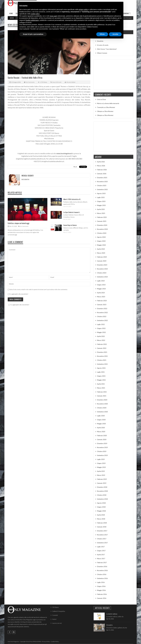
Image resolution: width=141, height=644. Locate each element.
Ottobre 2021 (102, 360)
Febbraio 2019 (102, 479)
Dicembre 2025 (102, 178)
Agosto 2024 (101, 237)
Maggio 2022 (101, 332)
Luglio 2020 (101, 416)
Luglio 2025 (101, 197)
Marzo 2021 (101, 388)
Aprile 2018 (101, 515)
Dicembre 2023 (102, 265)
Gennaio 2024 (102, 261)
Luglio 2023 (101, 281)
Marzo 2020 (101, 432)
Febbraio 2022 (102, 344)
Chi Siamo (56, 607)
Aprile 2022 (101, 336)
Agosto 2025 (101, 193)
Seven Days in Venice (70, 225)
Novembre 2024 (102, 229)
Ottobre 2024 (102, 233)
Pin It (75, 167)
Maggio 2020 (101, 424)
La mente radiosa (112, 614)
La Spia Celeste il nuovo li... (72, 212)
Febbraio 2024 (102, 257)
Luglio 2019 (101, 459)
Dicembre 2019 (102, 443)
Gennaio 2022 (102, 348)
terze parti (54, 16)
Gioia (99, 99)
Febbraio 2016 (102, 594)
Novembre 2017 (102, 535)
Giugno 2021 (101, 376)
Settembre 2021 (102, 364)
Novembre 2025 (102, 182)
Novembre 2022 (102, 313)
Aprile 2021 (101, 384)
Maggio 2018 (101, 511)
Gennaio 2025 (102, 221)
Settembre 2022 (102, 320)
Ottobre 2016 (102, 574)
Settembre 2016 (102, 578)
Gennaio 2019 (102, 483)
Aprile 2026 (101, 162)
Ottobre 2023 (102, 273)
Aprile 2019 (101, 471)
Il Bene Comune (102, 53)
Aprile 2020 (101, 428)
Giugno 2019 (101, 463)
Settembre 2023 (102, 277)
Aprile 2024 (101, 249)
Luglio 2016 (101, 582)
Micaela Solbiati (71, 82)
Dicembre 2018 (102, 487)
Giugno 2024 (101, 241)
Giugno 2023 (101, 285)
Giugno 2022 (101, 328)
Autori (54, 619)
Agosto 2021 (101, 368)
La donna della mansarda (111, 103)
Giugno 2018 (101, 507)
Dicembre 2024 (102, 225)
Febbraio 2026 (102, 170)
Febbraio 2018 (102, 523)
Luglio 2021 (101, 372)
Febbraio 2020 (102, 436)
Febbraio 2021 (102, 392)
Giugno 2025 (101, 201)
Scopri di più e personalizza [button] (33, 34)
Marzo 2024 (101, 253)
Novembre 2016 (102, 570)
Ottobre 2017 (102, 539)
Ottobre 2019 (102, 451)
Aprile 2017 (101, 555)
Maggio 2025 (101, 205)
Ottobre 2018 (102, 495)
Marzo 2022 (101, 340)
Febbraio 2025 (102, 217)
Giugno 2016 (101, 586)
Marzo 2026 (101, 166)
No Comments (30, 82)
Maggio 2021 (101, 380)
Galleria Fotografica (59, 611)
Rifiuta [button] (102, 34)
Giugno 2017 (101, 551)
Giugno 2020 (101, 420)
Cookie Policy (55, 642)
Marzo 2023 (101, 297)
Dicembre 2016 (102, 567)
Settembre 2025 (102, 189)
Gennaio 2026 (102, 174)
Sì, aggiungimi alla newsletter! (18, 294)
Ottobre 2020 (102, 408)
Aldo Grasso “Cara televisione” (107, 49)
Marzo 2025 (101, 213)
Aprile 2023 (101, 293)
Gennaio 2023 (102, 305)
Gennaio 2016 (102, 598)
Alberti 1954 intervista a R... (72, 199)
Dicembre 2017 (102, 531)
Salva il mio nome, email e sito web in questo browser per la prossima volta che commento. (39, 289)
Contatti (55, 615)
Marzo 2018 (101, 519)
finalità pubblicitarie (32, 20)
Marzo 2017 (101, 559)
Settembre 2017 (102, 543)
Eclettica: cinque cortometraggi (19, 223)
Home (11, 13)
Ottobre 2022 (102, 316)
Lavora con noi (57, 623)
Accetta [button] (115, 34)
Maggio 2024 (101, 245)
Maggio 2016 (101, 590)
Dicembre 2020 (102, 400)
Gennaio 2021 (102, 396)
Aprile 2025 (101, 209)
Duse (104, 99)
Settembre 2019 (102, 455)
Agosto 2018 (101, 503)
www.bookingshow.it (64, 153)
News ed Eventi (14, 25)
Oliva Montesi (110, 107)
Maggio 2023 (101, 289)
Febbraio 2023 (102, 301)
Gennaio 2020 (102, 440)
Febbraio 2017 (102, 563)
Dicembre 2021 (102, 352)
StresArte (100, 41)
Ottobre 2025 (102, 186)
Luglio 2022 (101, 324)
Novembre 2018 (102, 491)
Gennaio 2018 (102, 527)
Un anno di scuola (103, 45)
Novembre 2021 (102, 356)
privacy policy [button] (83, 9)
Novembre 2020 (102, 404)
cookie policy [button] (35, 14)
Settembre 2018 (102, 499)
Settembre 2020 (102, 412)
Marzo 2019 (101, 475)
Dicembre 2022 (102, 309)
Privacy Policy (46, 642)
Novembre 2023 (102, 269)
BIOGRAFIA (25, 179)
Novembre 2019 (102, 447)
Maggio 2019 (101, 467)
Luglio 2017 (101, 547)
